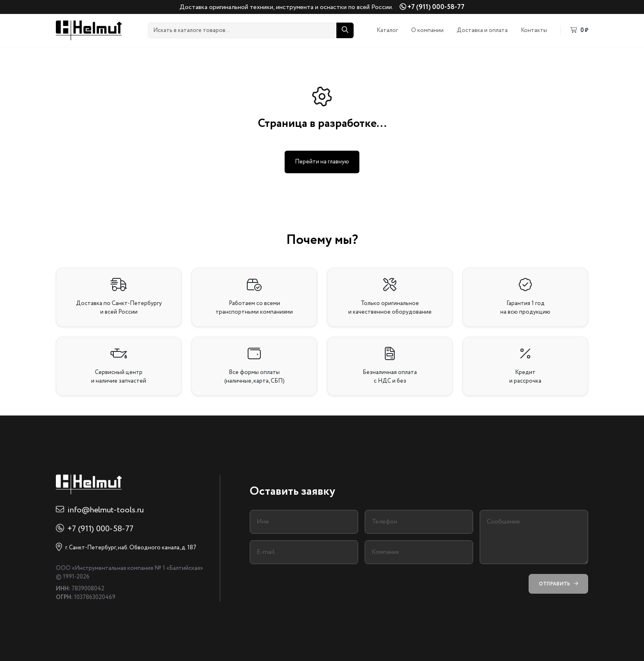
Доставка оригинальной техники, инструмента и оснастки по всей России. (286, 7)
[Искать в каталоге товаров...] (242, 30)
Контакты (534, 30)
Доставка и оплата (482, 30)
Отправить (558, 584)
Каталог (387, 30)
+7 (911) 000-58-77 (432, 7)
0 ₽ (579, 30)
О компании (427, 30)
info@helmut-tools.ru (106, 510)
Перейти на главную (322, 162)
